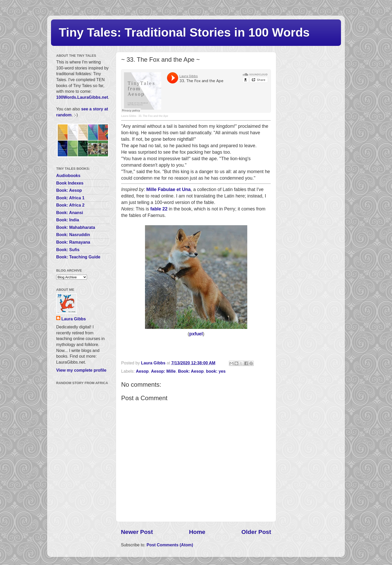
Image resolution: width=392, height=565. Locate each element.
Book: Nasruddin (73, 235)
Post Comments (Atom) (170, 545)
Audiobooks (68, 175)
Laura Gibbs (129, 116)
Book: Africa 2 (70, 205)
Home (197, 532)
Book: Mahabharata (76, 227)
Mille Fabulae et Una (168, 189)
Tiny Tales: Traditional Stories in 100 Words (184, 32)
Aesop (142, 371)
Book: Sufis (68, 250)
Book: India (68, 220)
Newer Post (137, 532)
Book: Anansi (70, 213)
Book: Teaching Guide (78, 257)
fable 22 (159, 209)
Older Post (256, 532)
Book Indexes (70, 183)
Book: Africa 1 (70, 198)
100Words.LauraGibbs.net (82, 97)
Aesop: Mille (163, 371)
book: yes (216, 371)
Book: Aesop (191, 371)
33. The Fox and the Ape (153, 116)
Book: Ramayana (73, 242)
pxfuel (196, 334)
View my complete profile (81, 370)
